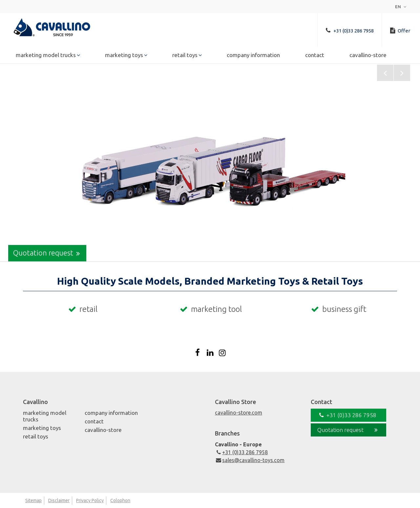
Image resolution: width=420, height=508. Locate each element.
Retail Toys (185, 56)
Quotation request (48, 253)
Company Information (253, 56)
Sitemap (33, 500)
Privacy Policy (90, 500)
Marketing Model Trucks (46, 56)
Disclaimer (59, 500)
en (401, 7)
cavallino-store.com (239, 413)
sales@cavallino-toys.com (250, 460)
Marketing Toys (124, 56)
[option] (210, 163)
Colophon (120, 500)
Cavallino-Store (368, 56)
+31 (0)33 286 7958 (241, 452)
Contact (315, 56)
